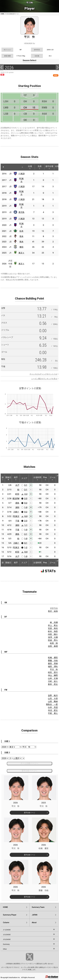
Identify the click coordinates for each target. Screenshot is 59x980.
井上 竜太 (53, 625)
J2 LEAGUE (7, 935)
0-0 (26, 516)
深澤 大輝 (53, 637)
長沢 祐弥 (53, 611)
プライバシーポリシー (28, 964)
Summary (6, 944)
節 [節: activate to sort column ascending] (3, 478)
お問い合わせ (48, 964)
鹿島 (17, 503)
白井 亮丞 (53, 707)
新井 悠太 (53, 684)
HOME (2, 14)
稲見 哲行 (53, 672)
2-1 (26, 490)
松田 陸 (54, 643)
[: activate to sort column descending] (3, 167)
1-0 (26, 507)
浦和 (17, 507)
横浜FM (16, 499)
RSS (56, 75)
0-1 (26, 543)
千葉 (17, 521)
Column (6, 922)
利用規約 (10, 964)
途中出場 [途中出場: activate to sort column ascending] (49, 167)
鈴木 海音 (53, 631)
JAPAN (35, 915)
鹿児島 (21, 212)
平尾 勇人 (53, 713)
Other (5, 949)
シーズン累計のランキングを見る (44, 379)
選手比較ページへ (29, 771)
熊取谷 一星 (52, 704)
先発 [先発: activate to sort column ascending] (40, 167)
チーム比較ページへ (29, 763)
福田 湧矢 (53, 666)
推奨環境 (17, 964)
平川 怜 (54, 669)
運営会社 (39, 964)
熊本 (21, 236)
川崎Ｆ (16, 512)
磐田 (21, 247)
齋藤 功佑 (53, 661)
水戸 (17, 485)
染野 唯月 (53, 696)
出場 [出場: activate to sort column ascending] (30, 167)
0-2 (26, 503)
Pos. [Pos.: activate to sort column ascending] (45, 478)
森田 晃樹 (53, 663)
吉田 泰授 (53, 646)
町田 (17, 494)
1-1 (26, 525)
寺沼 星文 (53, 710)
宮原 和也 (53, 628)
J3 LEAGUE (7, 939)
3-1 (26, 485)
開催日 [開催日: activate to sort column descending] (8, 478)
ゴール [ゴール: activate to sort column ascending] (52, 478)
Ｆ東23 (21, 174)
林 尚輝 (54, 622)
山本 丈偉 (53, 678)
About (34, 922)
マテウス (54, 608)
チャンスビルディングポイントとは (43, 374)
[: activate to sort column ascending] (8, 167)
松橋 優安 (53, 658)
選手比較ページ (29, 813)
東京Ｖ (21, 253)
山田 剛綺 (53, 701)
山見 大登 (53, 698)
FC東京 (16, 516)
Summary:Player (10, 915)
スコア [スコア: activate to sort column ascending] (24, 478)
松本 (21, 231)
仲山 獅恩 (53, 675)
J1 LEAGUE (7, 930)
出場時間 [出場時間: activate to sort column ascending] (37, 478)
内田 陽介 (53, 634)
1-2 (26, 548)
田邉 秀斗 (53, 640)
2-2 (26, 494)
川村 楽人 (53, 681)
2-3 (26, 499)
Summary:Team (38, 907)
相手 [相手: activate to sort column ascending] (16, 478)
